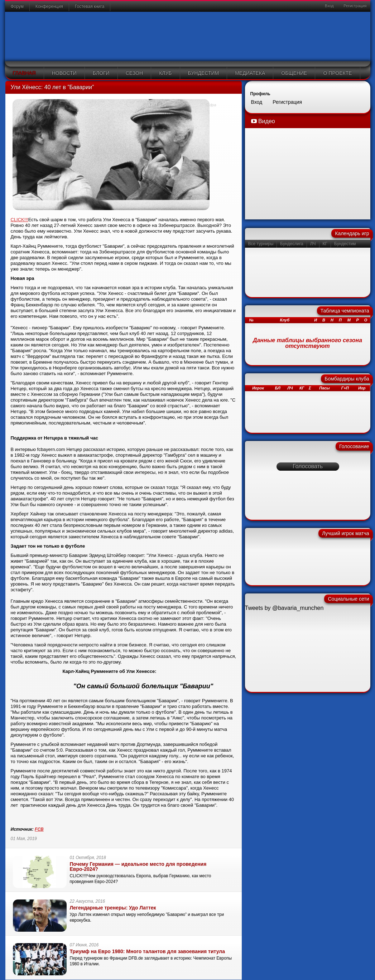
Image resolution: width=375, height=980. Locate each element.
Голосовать (308, 466)
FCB (39, 829)
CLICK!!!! (79, 876)
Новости (64, 73)
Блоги (101, 73)
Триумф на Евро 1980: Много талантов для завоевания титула (148, 951)
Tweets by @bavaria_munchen (284, 608)
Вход (329, 6)
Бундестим (204, 73)
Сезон (134, 73)
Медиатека (250, 73)
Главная (24, 73)
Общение (294, 73)
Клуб (165, 73)
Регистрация (354, 6)
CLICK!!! (20, 220)
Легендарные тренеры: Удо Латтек (113, 908)
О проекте (337, 73)
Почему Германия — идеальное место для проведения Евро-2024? (138, 867)
